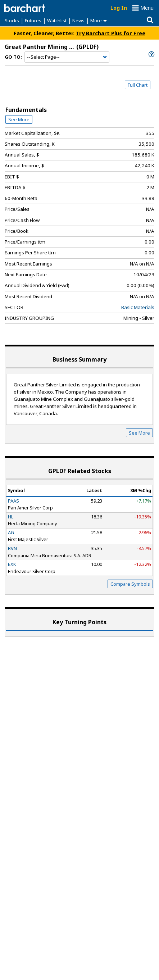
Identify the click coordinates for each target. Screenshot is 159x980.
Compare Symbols (130, 584)
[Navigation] (67, 57)
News (78, 21)
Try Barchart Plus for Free (111, 33)
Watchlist (57, 21)
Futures (33, 21)
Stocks (12, 21)
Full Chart (138, 85)
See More (19, 119)
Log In (119, 8)
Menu (147, 8)
